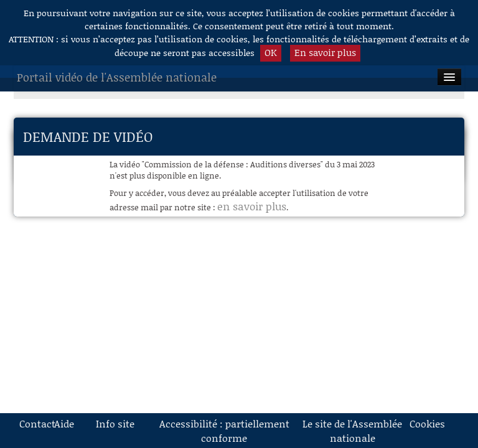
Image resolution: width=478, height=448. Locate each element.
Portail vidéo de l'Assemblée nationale (117, 77)
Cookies (423, 423)
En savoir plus (325, 52)
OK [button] (271, 52)
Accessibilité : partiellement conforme (224, 431)
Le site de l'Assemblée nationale (352, 431)
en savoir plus (252, 206)
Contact (32, 423)
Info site (115, 423)
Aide (64, 423)
